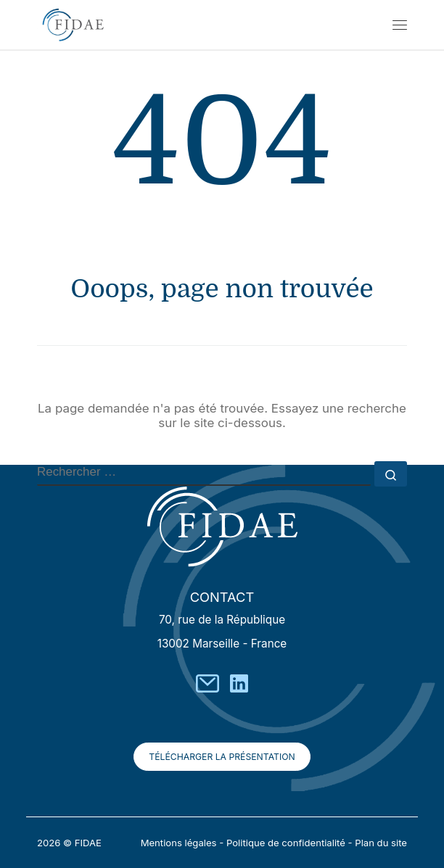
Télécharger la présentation (222, 757)
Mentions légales (179, 843)
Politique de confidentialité (286, 843)
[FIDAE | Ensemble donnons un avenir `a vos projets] (73, 23)
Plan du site (381, 843)
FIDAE (88, 843)
